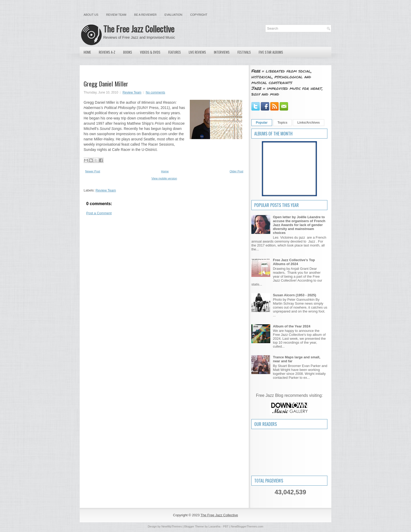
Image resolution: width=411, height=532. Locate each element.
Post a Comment (99, 213)
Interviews (222, 52)
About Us (91, 15)
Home (87, 52)
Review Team (116, 15)
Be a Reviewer (145, 15)
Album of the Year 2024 (292, 326)
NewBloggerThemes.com (247, 526)
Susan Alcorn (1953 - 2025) (294, 295)
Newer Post (93, 171)
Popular (262, 123)
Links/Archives (308, 123)
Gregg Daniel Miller (106, 84)
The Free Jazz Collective (139, 29)
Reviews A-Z (107, 52)
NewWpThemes (172, 526)
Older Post (236, 171)
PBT (226, 526)
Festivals (244, 52)
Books (128, 52)
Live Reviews (197, 52)
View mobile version (164, 178)
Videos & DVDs (150, 52)
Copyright (199, 15)
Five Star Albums (271, 52)
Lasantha (215, 526)
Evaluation (173, 15)
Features (175, 52)
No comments (155, 92)
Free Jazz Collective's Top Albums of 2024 (294, 262)
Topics (283, 123)
